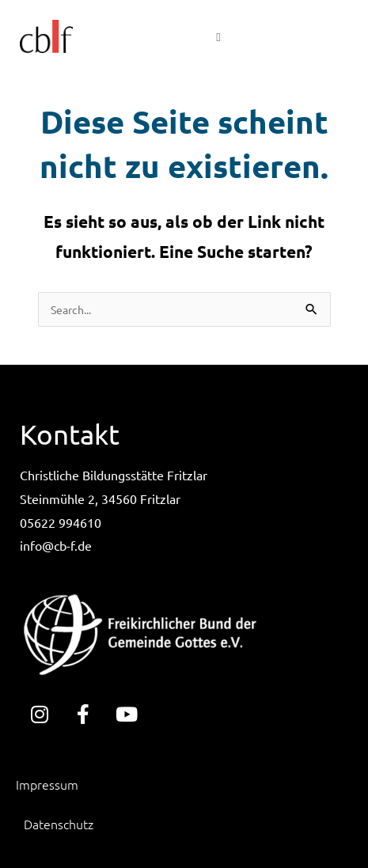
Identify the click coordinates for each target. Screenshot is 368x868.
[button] (218, 36)
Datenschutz (59, 824)
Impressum (47, 784)
